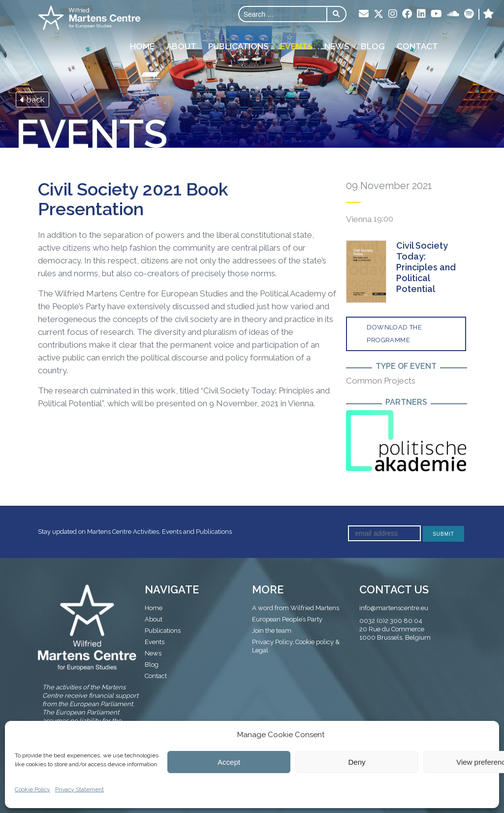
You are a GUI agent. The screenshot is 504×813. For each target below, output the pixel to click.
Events (296, 46)
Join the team (272, 631)
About (181, 46)
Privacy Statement (79, 789)
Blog (373, 46)
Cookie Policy (32, 789)
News (337, 46)
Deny (357, 762)
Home (142, 46)
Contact (417, 46)
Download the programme (394, 334)
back (32, 99)
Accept (229, 762)
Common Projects (381, 381)
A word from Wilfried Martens (296, 608)
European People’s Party (287, 619)
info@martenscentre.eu (394, 608)
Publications (238, 46)
